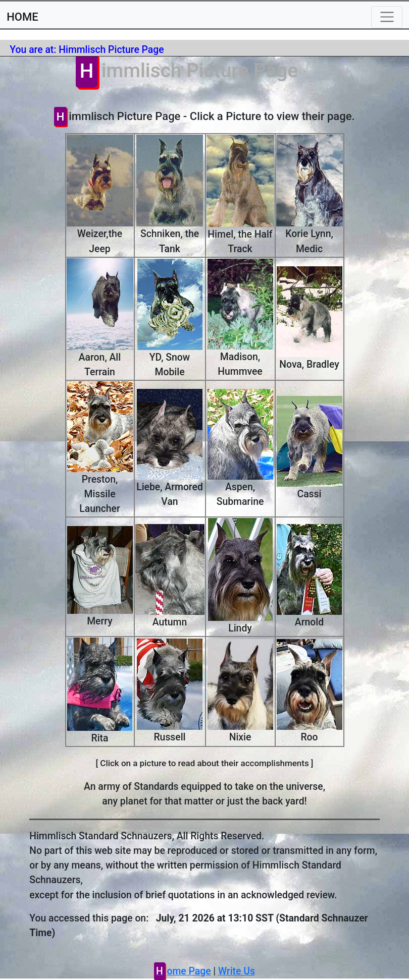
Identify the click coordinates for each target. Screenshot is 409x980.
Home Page (184, 971)
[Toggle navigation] (387, 17)
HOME (22, 17)
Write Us (237, 971)
